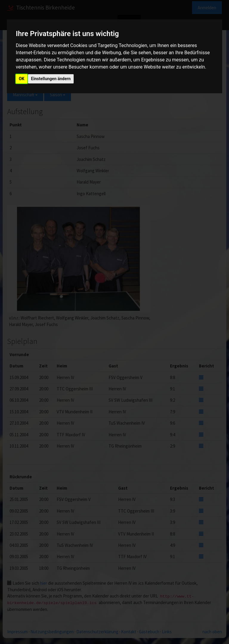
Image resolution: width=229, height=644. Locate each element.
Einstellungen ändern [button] (51, 79)
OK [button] (22, 79)
